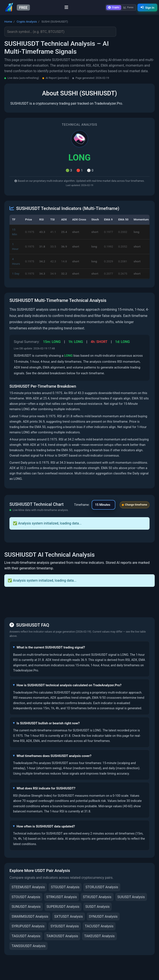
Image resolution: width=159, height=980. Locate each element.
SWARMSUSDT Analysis (30, 917)
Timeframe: (82, 505)
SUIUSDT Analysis (131, 897)
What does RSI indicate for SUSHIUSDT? (46, 788)
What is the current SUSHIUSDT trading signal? (51, 647)
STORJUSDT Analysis (102, 887)
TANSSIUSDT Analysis (29, 946)
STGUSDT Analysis (65, 887)
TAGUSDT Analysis (26, 936)
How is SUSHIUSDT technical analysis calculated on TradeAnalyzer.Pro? (69, 685)
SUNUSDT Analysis (26, 907)
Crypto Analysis (27, 21)
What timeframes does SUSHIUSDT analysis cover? (54, 756)
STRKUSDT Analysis (62, 897)
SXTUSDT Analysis (68, 917)
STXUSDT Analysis (97, 897)
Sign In (147, 8)
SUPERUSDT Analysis (63, 907)
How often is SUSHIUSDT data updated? (46, 826)
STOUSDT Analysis (26, 897)
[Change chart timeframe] (103, 505)
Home (8, 21)
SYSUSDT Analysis (65, 926)
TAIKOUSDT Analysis (62, 936)
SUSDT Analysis (98, 907)
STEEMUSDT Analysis (28, 887)
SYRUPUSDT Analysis (28, 926)
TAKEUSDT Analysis (99, 936)
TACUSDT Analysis (99, 926)
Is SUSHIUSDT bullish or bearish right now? (48, 723)
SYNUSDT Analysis (103, 917)
